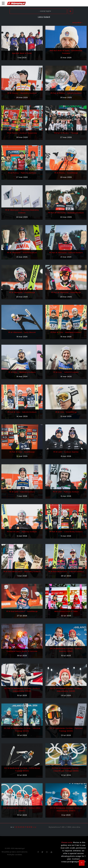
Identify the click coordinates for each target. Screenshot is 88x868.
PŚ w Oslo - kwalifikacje (66, 412)
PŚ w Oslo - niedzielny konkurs (22, 372)
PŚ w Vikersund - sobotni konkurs (22, 253)
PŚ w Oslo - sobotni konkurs (66, 372)
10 (31, 827)
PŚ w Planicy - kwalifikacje (66, 173)
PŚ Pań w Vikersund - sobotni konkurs (66, 253)
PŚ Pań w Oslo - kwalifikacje (22, 452)
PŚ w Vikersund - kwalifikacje (22, 292)
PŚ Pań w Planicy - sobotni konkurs (66, 93)
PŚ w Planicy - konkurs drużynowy (22, 133)
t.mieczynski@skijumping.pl (73, 862)
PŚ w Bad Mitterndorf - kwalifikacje (22, 611)
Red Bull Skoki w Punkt (22, 53)
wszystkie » (77, 23)
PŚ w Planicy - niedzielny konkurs (22, 93)
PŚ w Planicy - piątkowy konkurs (22, 173)
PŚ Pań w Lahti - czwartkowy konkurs (66, 532)
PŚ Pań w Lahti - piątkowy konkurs (22, 532)
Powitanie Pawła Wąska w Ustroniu (22, 651)
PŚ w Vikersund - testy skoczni (22, 332)
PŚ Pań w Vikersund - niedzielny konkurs (66, 213)
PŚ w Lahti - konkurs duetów (66, 452)
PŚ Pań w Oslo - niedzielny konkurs (66, 332)
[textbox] (38, 11)
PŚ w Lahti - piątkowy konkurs (66, 492)
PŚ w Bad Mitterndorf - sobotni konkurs (66, 572)
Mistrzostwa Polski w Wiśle (66, 611)
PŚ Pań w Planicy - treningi (66, 133)
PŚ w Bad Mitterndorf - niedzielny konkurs (22, 572)
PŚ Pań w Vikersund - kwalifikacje (66, 292)
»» (35, 827)
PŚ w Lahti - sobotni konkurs (22, 492)
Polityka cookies (15, 855)
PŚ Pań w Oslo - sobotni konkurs (22, 412)
